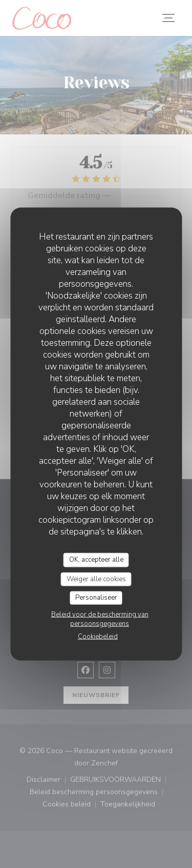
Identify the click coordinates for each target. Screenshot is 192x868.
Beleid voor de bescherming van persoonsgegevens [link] (100, 619)
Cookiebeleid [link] (98, 636)
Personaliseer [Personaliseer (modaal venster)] (96, 598)
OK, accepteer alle (96, 560)
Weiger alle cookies (96, 579)
